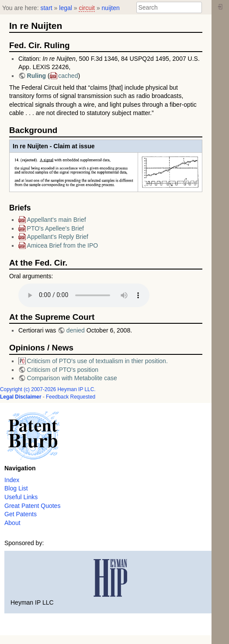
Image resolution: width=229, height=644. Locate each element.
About (12, 523)
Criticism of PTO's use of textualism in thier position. (97, 361)
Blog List (16, 488)
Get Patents (21, 514)
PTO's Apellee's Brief (56, 228)
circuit (87, 8)
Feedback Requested (71, 397)
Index (12, 480)
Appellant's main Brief (57, 220)
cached (68, 76)
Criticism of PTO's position (63, 370)
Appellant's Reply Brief (58, 237)
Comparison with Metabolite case (72, 378)
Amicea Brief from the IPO (63, 245)
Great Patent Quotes (32, 506)
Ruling (37, 76)
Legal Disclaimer (21, 397)
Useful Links (21, 497)
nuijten (111, 8)
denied (76, 330)
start (46, 8)
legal (66, 8)
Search (197, 7)
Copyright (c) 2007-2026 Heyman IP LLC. (48, 389)
